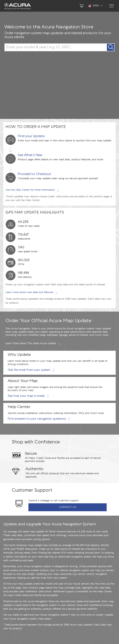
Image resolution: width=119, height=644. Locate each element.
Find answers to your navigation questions (39, 419)
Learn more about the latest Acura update (33, 344)
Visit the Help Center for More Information (32, 190)
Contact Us (68, 507)
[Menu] (111, 6)
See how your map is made (28, 396)
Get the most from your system (31, 370)
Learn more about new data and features (31, 292)
